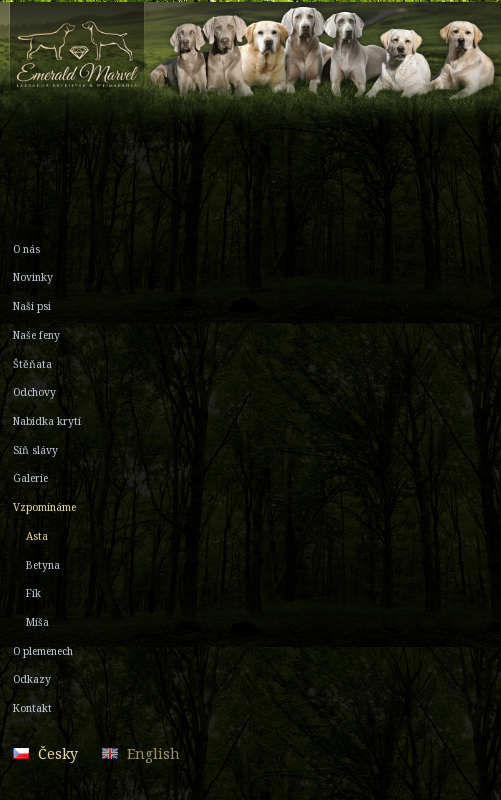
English (153, 753)
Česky (58, 753)
